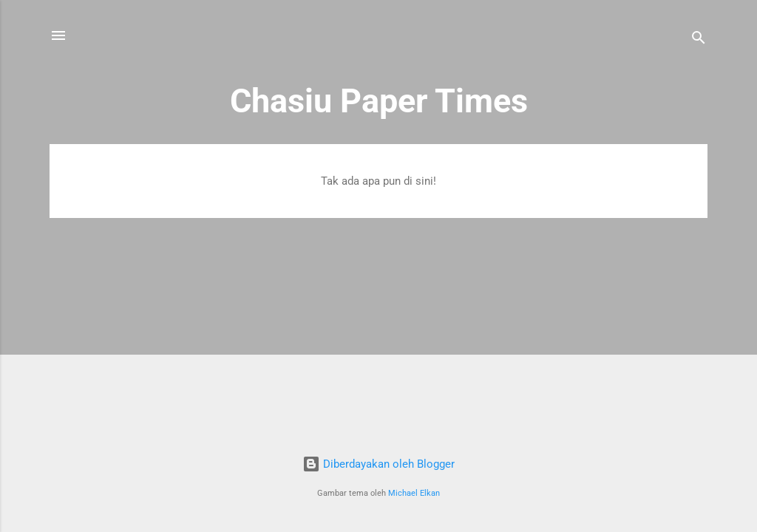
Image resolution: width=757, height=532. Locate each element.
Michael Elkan (414, 493)
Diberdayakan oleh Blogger (378, 464)
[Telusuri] (699, 40)
